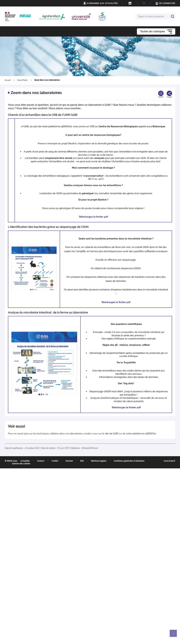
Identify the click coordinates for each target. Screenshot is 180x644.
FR (144, 3)
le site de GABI (110, 434)
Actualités (25, 461)
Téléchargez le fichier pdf (93, 217)
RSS (82, 461)
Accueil (8, 80)
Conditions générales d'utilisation (129, 461)
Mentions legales (99, 461)
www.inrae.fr (169, 461)
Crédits (55, 461)
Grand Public (22, 80)
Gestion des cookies (21, 464)
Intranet (69, 461)
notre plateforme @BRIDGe (141, 434)
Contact (41, 461)
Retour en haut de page (175, 635)
